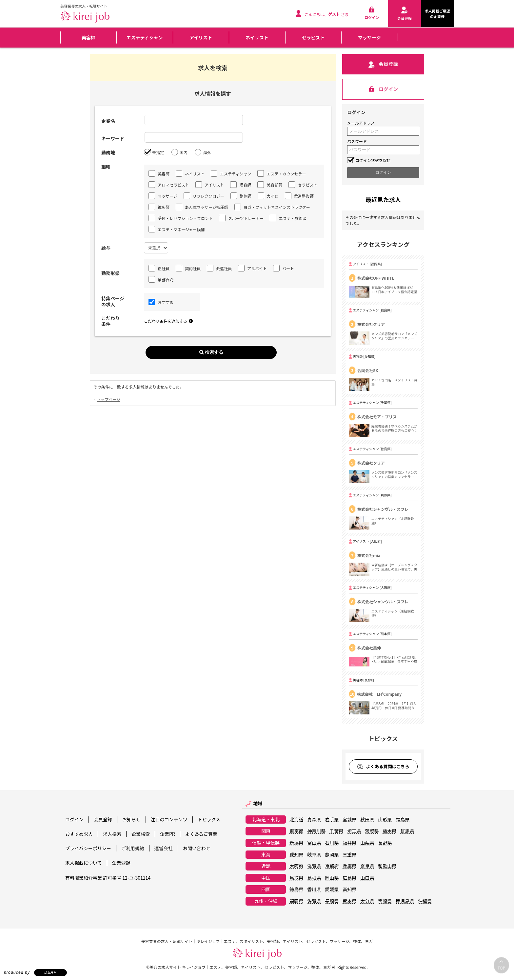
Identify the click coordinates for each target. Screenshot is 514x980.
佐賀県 (314, 901)
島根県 (314, 878)
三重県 (349, 855)
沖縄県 (425, 901)
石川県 (332, 843)
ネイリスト (257, 37)
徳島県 (296, 890)
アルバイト (252, 268)
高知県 (349, 890)
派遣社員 (219, 268)
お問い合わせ (197, 848)
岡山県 (332, 878)
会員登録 (103, 819)
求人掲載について (84, 863)
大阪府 (296, 866)
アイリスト (201, 37)
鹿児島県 (405, 901)
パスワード (357, 141)
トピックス (209, 819)
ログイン (74, 819)
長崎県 (332, 901)
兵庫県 (349, 866)
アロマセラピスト (169, 185)
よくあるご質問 (201, 834)
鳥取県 (296, 878)
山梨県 (367, 843)
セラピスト (313, 37)
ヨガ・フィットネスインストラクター (272, 207)
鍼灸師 (159, 207)
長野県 (385, 843)
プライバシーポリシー (88, 848)
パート (284, 268)
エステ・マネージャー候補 (177, 229)
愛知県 (296, 855)
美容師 (89, 37)
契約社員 (188, 268)
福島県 (403, 820)
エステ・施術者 (288, 218)
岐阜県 (314, 855)
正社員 (159, 268)
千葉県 (336, 831)
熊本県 (349, 901)
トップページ (109, 399)
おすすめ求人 (79, 834)
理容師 (241, 185)
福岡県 (296, 901)
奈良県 (367, 866)
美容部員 (270, 185)
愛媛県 (332, 890)
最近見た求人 (383, 199)
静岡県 (332, 855)
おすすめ (161, 302)
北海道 (296, 820)
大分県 (367, 901)
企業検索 (141, 834)
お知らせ (131, 819)
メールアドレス (361, 123)
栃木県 (389, 831)
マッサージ (369, 37)
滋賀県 (314, 866)
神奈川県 (316, 831)
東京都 (296, 831)
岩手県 (332, 820)
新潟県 (296, 843)
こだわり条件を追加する (168, 321)
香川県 (314, 890)
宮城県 (349, 820)
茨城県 (372, 831)
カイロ (268, 196)
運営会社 (164, 848)
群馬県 (407, 831)
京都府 (332, 866)
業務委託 (161, 279)
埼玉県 (354, 831)
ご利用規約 (133, 848)
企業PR (168, 834)
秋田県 (367, 820)
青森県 (314, 820)
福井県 (349, 843)
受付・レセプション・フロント (181, 218)
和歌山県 (387, 866)
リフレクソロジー (204, 196)
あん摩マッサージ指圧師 (202, 207)
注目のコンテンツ (169, 819)
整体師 (241, 196)
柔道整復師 (299, 196)
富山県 (314, 843)
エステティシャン (145, 37)
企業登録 (121, 863)
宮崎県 (385, 901)
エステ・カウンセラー (282, 173)
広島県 (349, 878)
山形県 (385, 820)
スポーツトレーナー (241, 218)
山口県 (367, 878)
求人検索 (112, 834)
